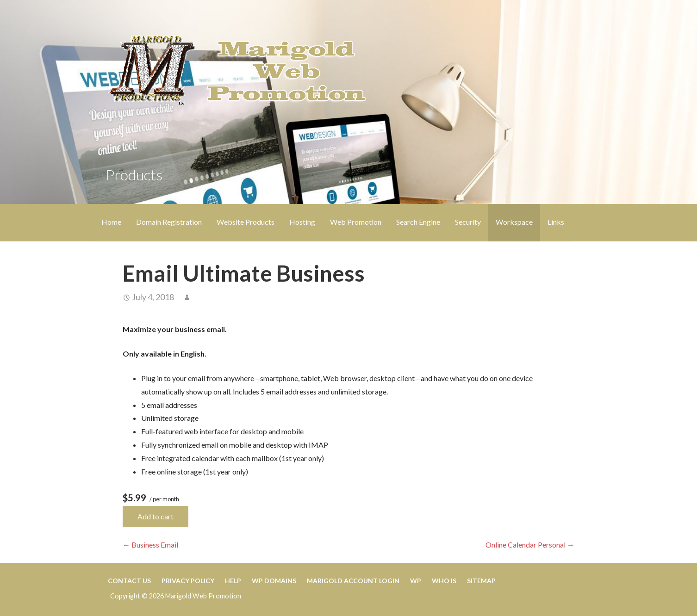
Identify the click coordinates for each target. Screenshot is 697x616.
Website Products (246, 222)
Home (111, 222)
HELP (233, 581)
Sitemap (481, 581)
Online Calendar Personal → (530, 545)
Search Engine (418, 222)
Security (468, 222)
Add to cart (156, 516)
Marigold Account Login (353, 581)
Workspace (514, 222)
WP (416, 581)
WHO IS (444, 581)
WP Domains (274, 581)
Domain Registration (169, 222)
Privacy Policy (188, 581)
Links (556, 222)
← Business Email (150, 545)
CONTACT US (129, 581)
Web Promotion (356, 222)
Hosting (302, 222)
